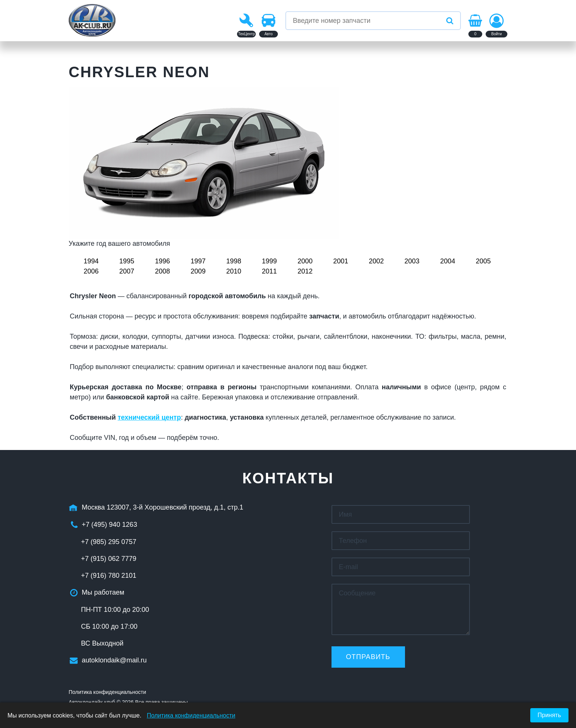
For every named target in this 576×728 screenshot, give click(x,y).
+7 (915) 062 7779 (109, 559)
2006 (91, 271)
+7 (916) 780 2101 (109, 576)
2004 (448, 261)
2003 (412, 261)
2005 (483, 261)
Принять (550, 715)
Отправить (368, 657)
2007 (127, 271)
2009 (198, 271)
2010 (234, 271)
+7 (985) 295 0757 (109, 542)
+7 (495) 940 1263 (109, 525)
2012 (305, 271)
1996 (162, 261)
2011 (269, 271)
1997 (198, 261)
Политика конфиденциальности (107, 692)
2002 (376, 261)
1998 (234, 261)
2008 (162, 271)
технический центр (149, 417)
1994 (91, 261)
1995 (127, 261)
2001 (340, 261)
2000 (305, 261)
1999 (269, 261)
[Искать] (450, 21)
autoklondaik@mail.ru (114, 660)
